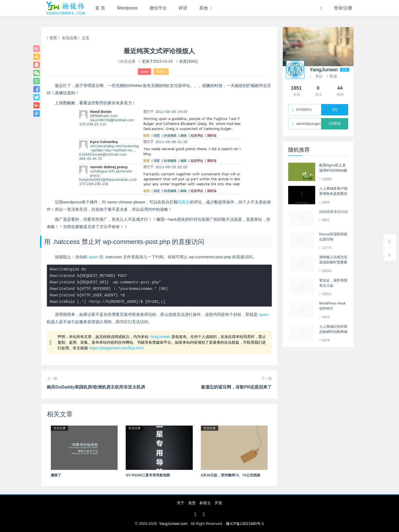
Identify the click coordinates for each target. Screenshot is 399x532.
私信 (332, 76)
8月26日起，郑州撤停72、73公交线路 (231, 475)
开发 (218, 503)
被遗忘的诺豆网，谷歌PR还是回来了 (236, 387)
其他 (204, 8)
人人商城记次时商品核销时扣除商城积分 (333, 332)
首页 (52, 38)
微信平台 (158, 8)
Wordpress (127, 8)
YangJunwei (160, 337)
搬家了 (56, 475)
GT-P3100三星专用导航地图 (148, 475)
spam (144, 72)
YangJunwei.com (173, 524)
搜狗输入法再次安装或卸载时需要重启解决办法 (333, 262)
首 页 (100, 8)
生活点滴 (69, 38)
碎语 (183, 8)
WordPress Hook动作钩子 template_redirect (333, 309)
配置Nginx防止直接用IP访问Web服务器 (333, 170)
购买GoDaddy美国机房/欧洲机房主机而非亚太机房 (96, 387)
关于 (181, 503)
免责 (192, 503)
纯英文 (161, 72)
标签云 (205, 503)
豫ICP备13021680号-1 (245, 524)
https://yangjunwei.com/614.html (116, 348)
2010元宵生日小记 (334, 212)
